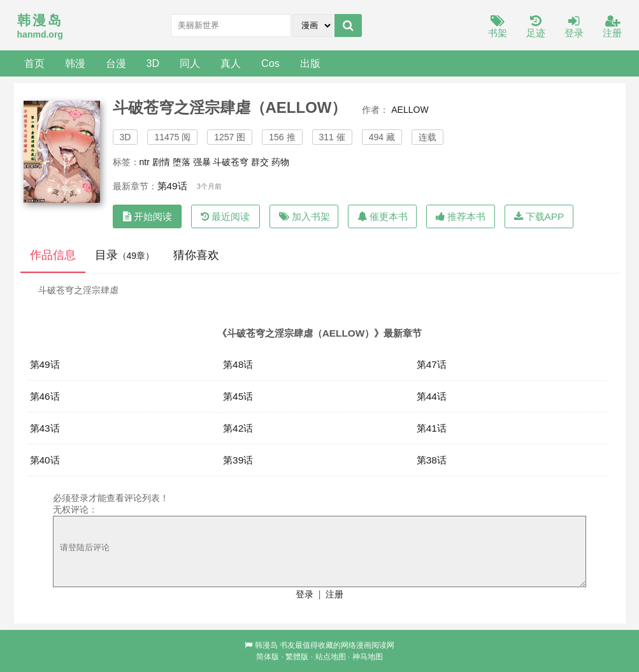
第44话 (432, 396)
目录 (125, 255)
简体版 (268, 657)
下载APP (539, 216)
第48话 (238, 364)
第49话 (172, 186)
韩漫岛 (266, 645)
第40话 (45, 460)
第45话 (238, 396)
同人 (190, 63)
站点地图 (331, 657)
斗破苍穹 (231, 162)
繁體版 (297, 657)
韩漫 (75, 63)
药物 (280, 162)
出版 (310, 63)
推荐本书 (461, 216)
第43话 (45, 428)
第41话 (432, 428)
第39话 (238, 460)
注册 (612, 27)
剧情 (161, 162)
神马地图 (368, 657)
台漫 (116, 63)
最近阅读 (225, 216)
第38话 (432, 460)
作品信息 (53, 255)
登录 (574, 27)
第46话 (45, 396)
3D (153, 63)
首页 (34, 63)
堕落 (182, 162)
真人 (231, 63)
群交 (260, 162)
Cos (270, 63)
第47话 (432, 364)
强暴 (202, 162)
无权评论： (75, 509)
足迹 (536, 27)
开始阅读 (147, 216)
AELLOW (410, 110)
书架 (498, 27)
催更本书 (383, 216)
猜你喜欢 (196, 255)
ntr (145, 162)
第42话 (238, 428)
